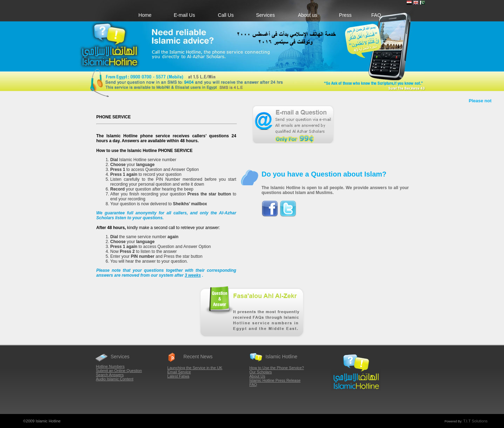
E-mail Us (185, 15)
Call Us (226, 15)
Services (265, 15)
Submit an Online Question (119, 371)
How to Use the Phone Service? (276, 368)
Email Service (179, 372)
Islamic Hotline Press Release (275, 380)
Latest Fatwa (178, 376)
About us (307, 15)
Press (345, 15)
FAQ (376, 15)
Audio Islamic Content (115, 379)
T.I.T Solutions (476, 421)
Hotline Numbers (110, 366)
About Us (257, 376)
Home (145, 15)
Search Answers (110, 375)
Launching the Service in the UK (195, 368)
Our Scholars (260, 372)
